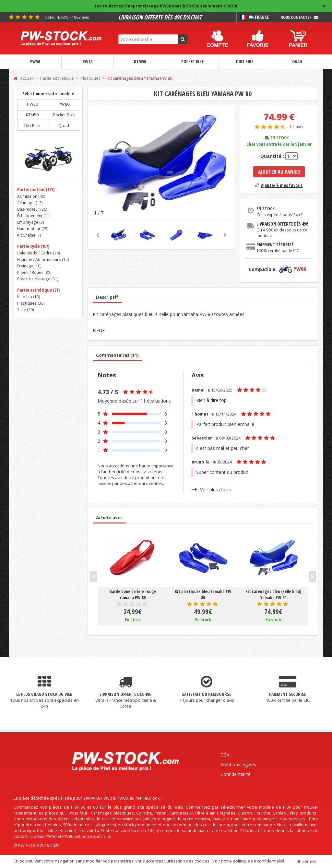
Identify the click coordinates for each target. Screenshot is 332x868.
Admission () (31, 196)
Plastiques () (31, 303)
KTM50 (140, 62)
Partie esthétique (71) (38, 290)
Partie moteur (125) (36, 189)
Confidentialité (236, 774)
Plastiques (91, 78)
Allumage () (30, 203)
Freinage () (29, 266)
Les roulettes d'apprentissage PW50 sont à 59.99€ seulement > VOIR (166, 6)
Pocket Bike (192, 62)
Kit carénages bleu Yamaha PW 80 (140, 78)
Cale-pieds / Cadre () (39, 253)
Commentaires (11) (117, 355)
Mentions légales (238, 764)
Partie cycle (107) (33, 246)
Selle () (26, 310)
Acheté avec (109, 518)
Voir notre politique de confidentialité (249, 861)
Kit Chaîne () (29, 235)
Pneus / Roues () (34, 272)
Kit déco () (29, 297)
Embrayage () (31, 222)
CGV (225, 755)
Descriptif (107, 297)
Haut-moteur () (33, 229)
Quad (297, 62)
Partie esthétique (57, 78)
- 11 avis (295, 127)
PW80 (88, 62)
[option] (161, 163)
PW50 (35, 62)
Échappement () (34, 216)
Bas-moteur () (32, 209)
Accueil (24, 78)
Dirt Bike (245, 62)
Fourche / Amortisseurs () (43, 259)
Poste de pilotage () (38, 279)
